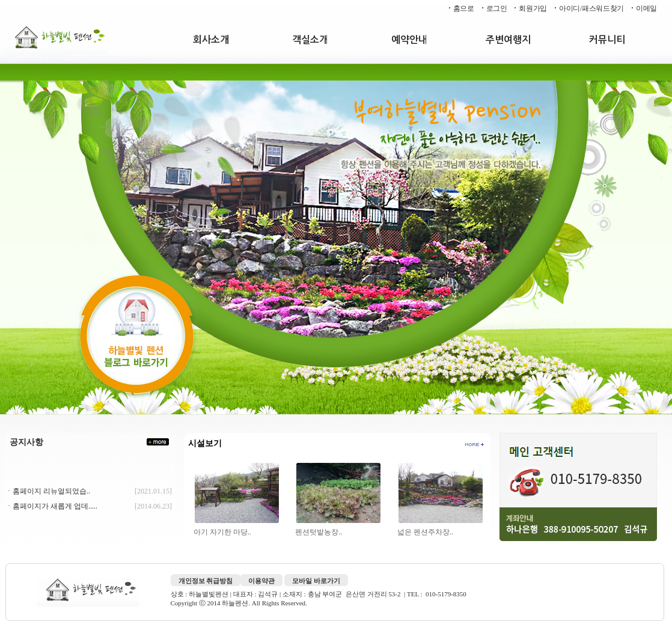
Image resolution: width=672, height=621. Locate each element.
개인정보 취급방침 (206, 581)
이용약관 (261, 581)
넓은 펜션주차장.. (426, 532)
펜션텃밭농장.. (319, 532)
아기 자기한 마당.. (223, 532)
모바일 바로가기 (316, 581)
